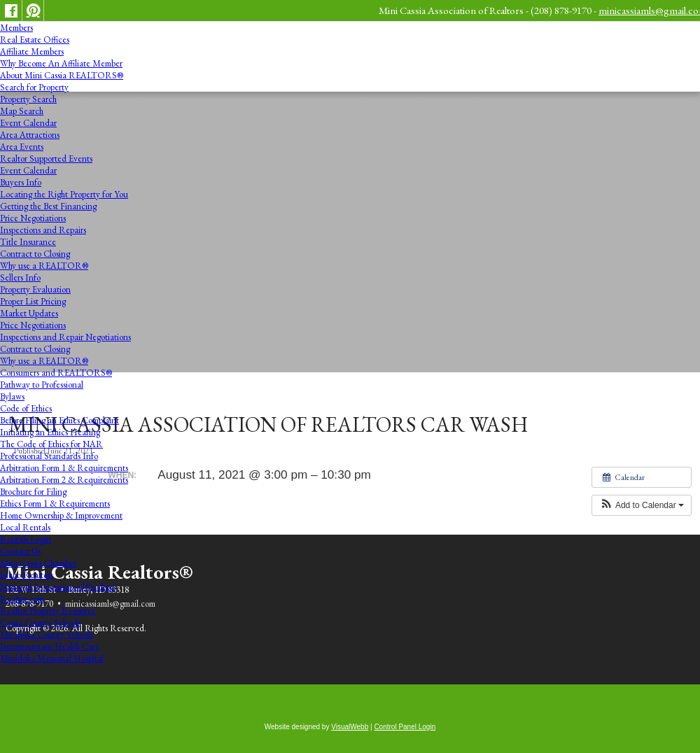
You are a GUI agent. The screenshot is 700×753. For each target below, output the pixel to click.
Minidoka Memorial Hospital (52, 658)
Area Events (22, 147)
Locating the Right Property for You (64, 194)
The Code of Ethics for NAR (51, 444)
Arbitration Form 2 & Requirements (64, 480)
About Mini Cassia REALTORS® (62, 75)
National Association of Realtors (58, 587)
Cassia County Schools (40, 622)
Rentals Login (26, 539)
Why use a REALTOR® (44, 266)
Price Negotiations (33, 218)
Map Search (22, 111)
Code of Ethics (26, 408)
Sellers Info (20, 277)
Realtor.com (22, 599)
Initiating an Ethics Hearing (50, 432)
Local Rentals (25, 527)
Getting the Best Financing (48, 206)
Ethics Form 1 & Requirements (55, 504)
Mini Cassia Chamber (38, 563)
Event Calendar (28, 123)
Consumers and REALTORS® (56, 373)
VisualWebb (350, 727)
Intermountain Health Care (50, 646)
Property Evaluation (35, 289)
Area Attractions (30, 135)
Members (16, 28)
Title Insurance (28, 242)
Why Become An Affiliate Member (61, 63)
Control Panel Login (405, 727)
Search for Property (34, 87)
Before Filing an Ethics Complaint (59, 420)
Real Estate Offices (35, 40)
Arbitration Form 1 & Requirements (64, 468)
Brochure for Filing (33, 492)
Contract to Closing (35, 254)
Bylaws (12, 396)
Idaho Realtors (27, 575)
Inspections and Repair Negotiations (65, 337)
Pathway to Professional (42, 385)
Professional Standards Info (49, 456)
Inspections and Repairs (43, 230)
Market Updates (29, 313)
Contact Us (20, 551)
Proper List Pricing (33, 301)
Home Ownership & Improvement (61, 515)
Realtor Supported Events (46, 159)
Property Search (28, 99)
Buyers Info (21, 182)
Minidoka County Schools (47, 634)
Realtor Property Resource (48, 611)
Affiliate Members (32, 51)
